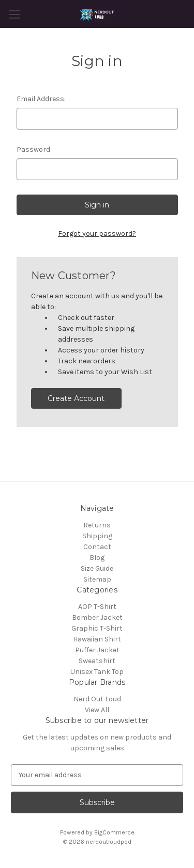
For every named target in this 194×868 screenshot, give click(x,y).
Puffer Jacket (97, 650)
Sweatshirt (97, 661)
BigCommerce (114, 832)
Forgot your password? (97, 234)
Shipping (97, 536)
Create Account (76, 398)
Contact (97, 547)
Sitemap (97, 579)
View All (97, 710)
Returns (97, 525)
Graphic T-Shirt (97, 628)
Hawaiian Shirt (97, 639)
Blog (97, 558)
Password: (34, 149)
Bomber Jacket (97, 617)
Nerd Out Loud (97, 699)
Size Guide (97, 568)
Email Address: (41, 99)
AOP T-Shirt (97, 607)
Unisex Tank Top (97, 672)
